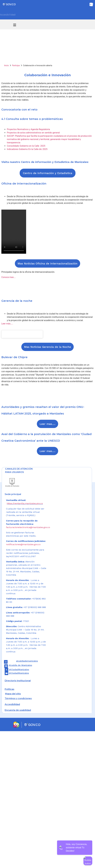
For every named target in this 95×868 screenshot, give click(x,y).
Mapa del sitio (13, 694)
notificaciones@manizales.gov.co (23, 544)
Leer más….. (7, 324)
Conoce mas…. (9, 277)
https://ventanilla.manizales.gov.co (25, 503)
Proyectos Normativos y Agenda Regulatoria (28, 129)
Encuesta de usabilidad (18, 710)
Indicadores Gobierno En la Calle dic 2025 (27, 149)
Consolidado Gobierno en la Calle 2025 (26, 146)
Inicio (6, 65)
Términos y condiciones (18, 698)
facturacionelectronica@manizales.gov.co (28, 527)
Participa (16, 65)
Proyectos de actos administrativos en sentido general (33, 133)
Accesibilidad (8, 15)
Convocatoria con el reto (19, 110)
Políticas (9, 689)
